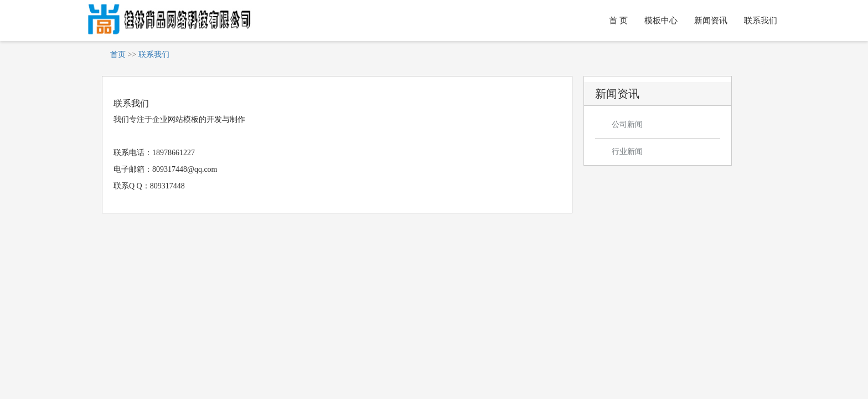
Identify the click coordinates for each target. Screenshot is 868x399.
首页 (118, 55)
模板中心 (661, 21)
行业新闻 (627, 152)
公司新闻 (627, 124)
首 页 (618, 21)
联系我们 (761, 21)
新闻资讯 (711, 21)
